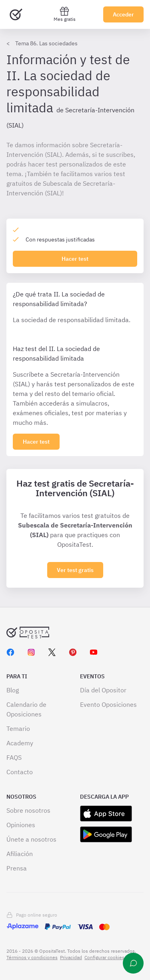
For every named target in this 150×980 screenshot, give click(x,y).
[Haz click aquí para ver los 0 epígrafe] (36, 442)
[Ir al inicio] (16, 14)
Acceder (123, 14)
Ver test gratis (75, 570)
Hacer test (75, 259)
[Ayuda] (133, 963)
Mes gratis (65, 14)
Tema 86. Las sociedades (46, 43)
